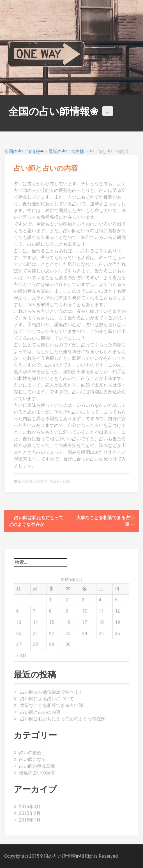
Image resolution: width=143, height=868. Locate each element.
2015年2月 (30, 813)
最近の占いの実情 (66, 151)
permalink (62, 481)
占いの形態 (30, 753)
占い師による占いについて (47, 699)
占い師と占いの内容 (40, 712)
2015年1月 (30, 820)
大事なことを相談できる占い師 (52, 705)
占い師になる (33, 759)
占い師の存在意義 (37, 766)
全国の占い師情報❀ (53, 112)
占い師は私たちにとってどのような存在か (63, 719)
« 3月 (21, 656)
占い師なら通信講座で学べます (52, 692)
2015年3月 (30, 807)
